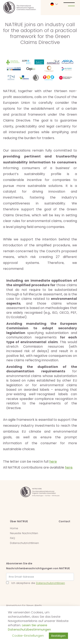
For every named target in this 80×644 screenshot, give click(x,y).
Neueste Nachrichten (24, 533)
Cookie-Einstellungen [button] (28, 636)
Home (14, 528)
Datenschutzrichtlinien (24, 543)
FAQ (13, 538)
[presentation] (37, 595)
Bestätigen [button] (58, 636)
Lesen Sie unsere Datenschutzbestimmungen (29, 627)
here (53, 462)
